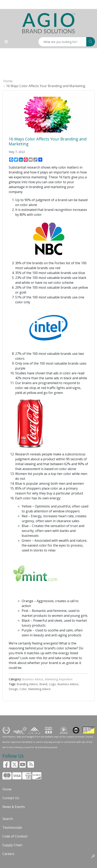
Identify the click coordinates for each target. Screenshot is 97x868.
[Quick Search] (62, 42)
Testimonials (12, 827)
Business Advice (33, 679)
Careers (8, 854)
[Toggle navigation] (6, 42)
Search (8, 819)
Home (8, 81)
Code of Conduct (15, 836)
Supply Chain (12, 845)
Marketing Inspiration (59, 679)
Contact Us (11, 798)
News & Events (14, 807)
